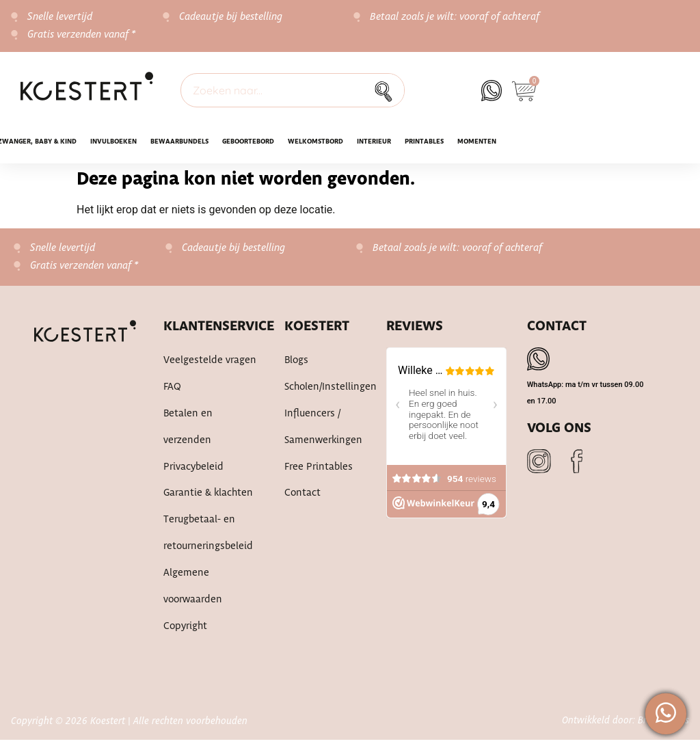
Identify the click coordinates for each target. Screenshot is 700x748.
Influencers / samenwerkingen (322, 429)
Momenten (477, 142)
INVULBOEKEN (113, 142)
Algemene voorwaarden (192, 593)
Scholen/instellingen (322, 388)
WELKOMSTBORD (315, 142)
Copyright (185, 635)
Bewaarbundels (179, 142)
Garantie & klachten (207, 498)
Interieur (374, 142)
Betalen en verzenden (187, 429)
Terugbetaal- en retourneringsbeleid (207, 539)
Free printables (318, 470)
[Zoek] (387, 90)
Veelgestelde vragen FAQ (209, 375)
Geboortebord (248, 142)
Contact (302, 498)
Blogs (296, 361)
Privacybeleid (193, 470)
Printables (424, 142)
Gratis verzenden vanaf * (82, 35)
